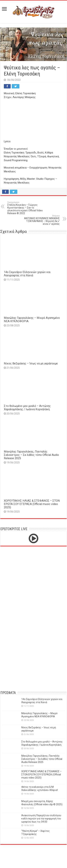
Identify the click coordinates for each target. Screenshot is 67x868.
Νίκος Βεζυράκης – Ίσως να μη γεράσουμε (31, 363)
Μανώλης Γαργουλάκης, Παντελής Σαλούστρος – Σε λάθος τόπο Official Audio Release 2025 (31, 455)
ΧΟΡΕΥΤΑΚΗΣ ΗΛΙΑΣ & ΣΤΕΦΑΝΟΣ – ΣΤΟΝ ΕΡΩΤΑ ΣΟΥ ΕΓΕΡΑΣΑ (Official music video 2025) (32, 504)
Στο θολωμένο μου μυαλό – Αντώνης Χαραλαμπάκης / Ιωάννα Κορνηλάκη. (27, 408)
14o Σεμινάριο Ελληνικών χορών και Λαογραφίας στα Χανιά (27, 274)
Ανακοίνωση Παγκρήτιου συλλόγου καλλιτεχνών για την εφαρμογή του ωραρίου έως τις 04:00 (41, 819)
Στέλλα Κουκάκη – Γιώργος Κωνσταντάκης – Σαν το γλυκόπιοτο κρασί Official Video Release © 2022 (25, 208)
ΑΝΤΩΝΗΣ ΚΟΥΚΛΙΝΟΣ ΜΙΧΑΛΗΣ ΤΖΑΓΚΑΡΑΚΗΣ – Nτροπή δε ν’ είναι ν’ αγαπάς (42, 220)
